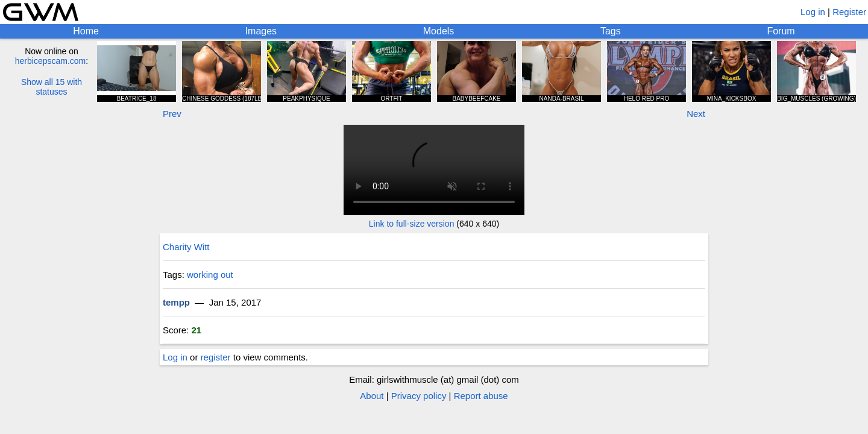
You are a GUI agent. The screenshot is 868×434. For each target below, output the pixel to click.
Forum (781, 31)
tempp (176, 302)
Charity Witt (186, 247)
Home (86, 31)
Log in (813, 12)
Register (849, 12)
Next (696, 114)
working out (210, 275)
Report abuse (481, 396)
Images (261, 31)
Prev (172, 114)
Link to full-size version (412, 224)
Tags (611, 31)
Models (439, 31)
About (372, 396)
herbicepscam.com (51, 61)
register (216, 357)
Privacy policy (419, 396)
